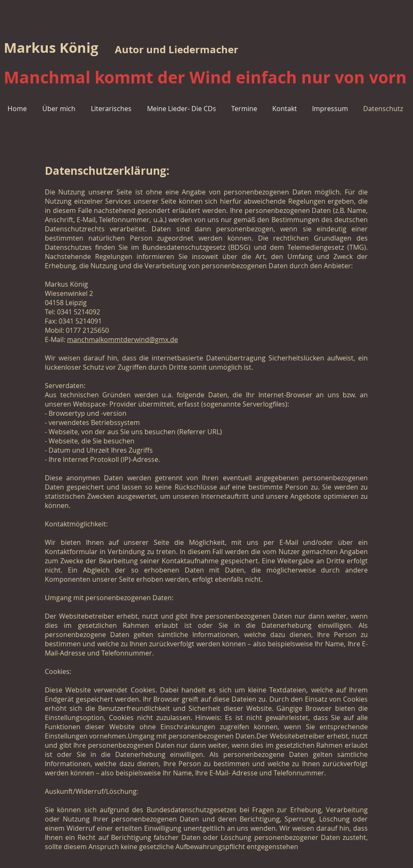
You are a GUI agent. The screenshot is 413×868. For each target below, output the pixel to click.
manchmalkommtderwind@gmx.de (123, 339)
